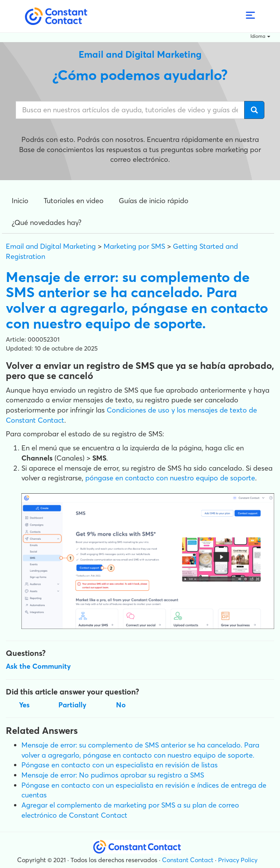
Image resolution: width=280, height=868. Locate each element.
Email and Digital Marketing (51, 246)
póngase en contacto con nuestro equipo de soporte (170, 478)
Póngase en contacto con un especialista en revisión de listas (120, 765)
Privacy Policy (238, 860)
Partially (72, 705)
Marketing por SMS (134, 246)
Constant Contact (188, 860)
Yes (24, 705)
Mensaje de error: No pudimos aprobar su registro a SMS (113, 775)
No (121, 705)
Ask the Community (38, 666)
